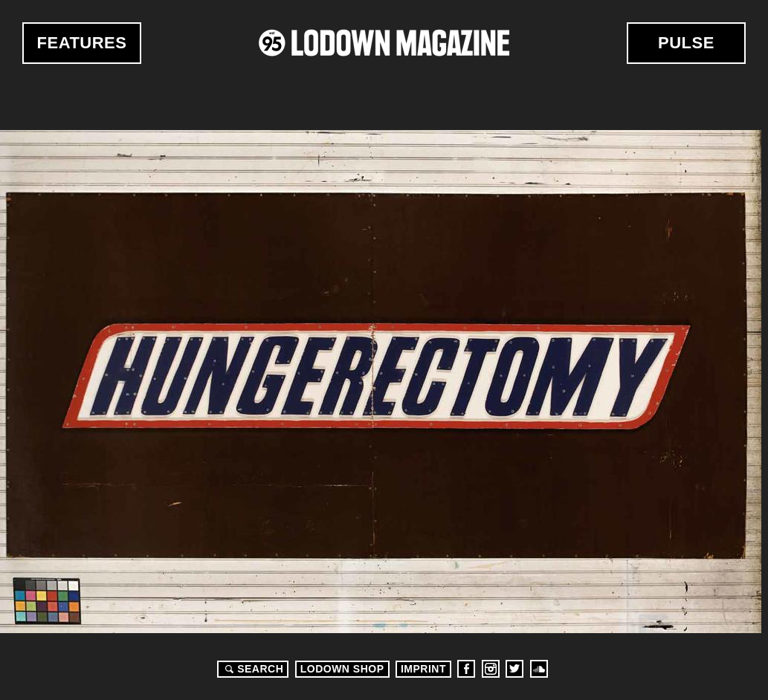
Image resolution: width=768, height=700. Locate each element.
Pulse (686, 43)
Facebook (466, 669)
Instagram (491, 669)
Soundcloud (539, 669)
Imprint (423, 669)
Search (252, 669)
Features (82, 43)
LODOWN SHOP (342, 669)
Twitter (514, 669)
